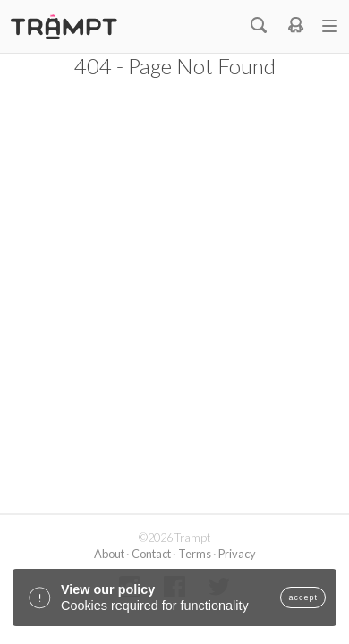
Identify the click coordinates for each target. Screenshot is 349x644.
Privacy (237, 554)
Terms (195, 554)
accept (303, 597)
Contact (151, 554)
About (109, 554)
